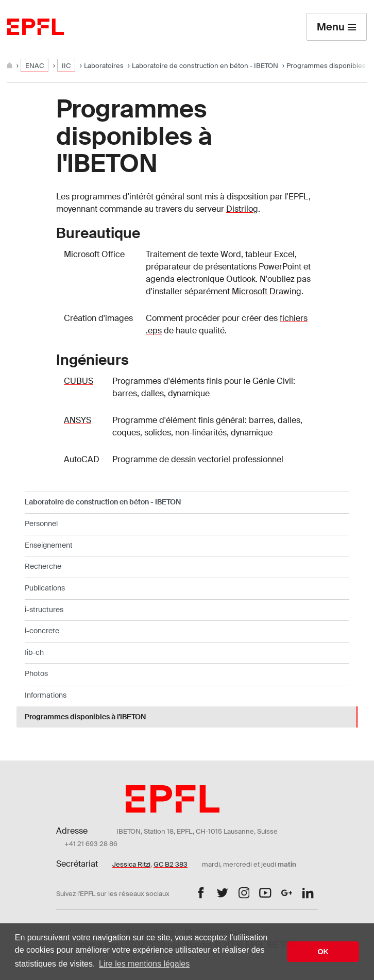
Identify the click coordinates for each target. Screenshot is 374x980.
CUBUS (79, 381)
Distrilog (242, 209)
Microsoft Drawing (267, 291)
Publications (45, 588)
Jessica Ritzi (131, 864)
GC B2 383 (171, 864)
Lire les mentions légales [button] (144, 964)
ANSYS (78, 420)
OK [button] (323, 952)
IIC (66, 66)
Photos (36, 673)
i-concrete (42, 631)
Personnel (41, 523)
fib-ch (34, 652)
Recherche (43, 566)
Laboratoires (104, 66)
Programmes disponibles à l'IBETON (85, 717)
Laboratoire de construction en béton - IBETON (205, 66)
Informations (46, 695)
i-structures (44, 610)
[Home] (10, 66)
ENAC (35, 66)
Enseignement (49, 545)
